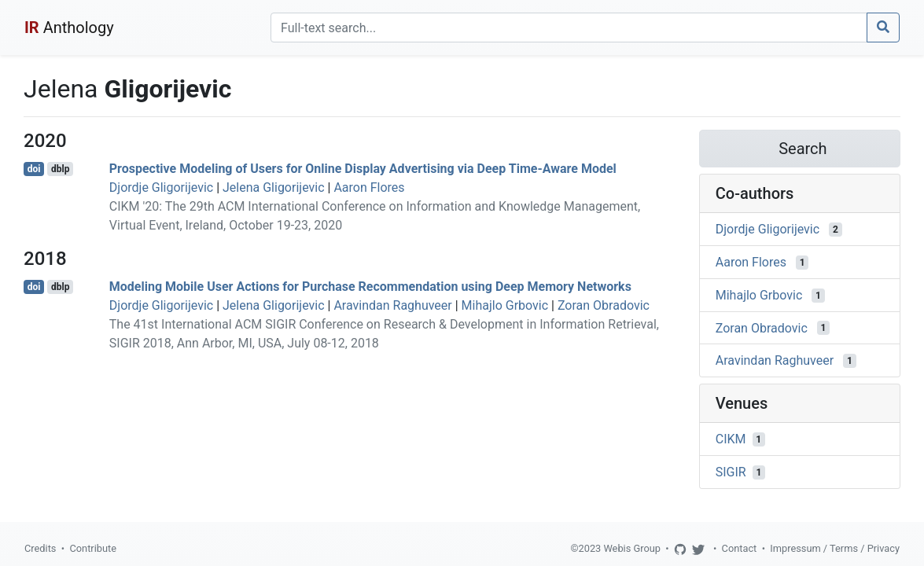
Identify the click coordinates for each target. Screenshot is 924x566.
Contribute (93, 548)
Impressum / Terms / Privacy (835, 548)
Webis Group (632, 548)
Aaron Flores (369, 187)
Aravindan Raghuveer (392, 305)
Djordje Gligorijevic (161, 187)
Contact (740, 548)
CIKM (731, 439)
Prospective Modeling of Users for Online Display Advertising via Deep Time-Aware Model (363, 169)
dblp (60, 169)
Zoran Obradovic (604, 305)
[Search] (569, 28)
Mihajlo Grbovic (505, 305)
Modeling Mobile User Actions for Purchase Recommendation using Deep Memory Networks (370, 287)
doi (34, 169)
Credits (40, 548)
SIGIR (731, 472)
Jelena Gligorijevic (274, 187)
